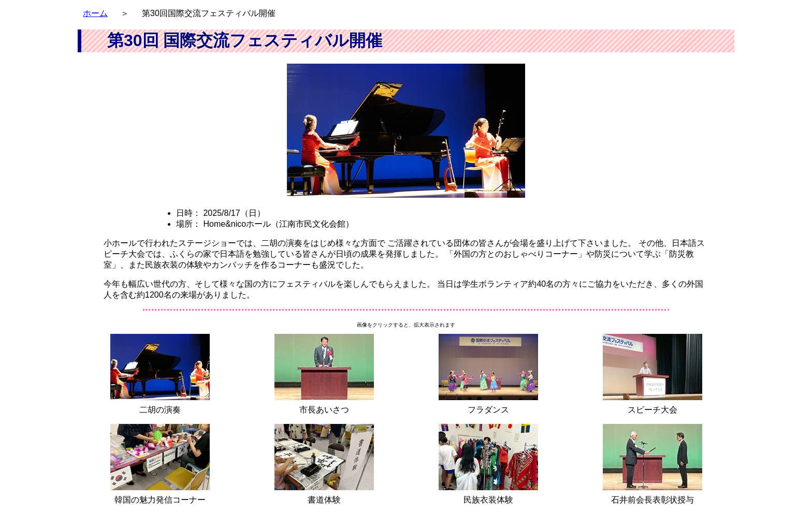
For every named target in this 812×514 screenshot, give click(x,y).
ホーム (95, 13)
